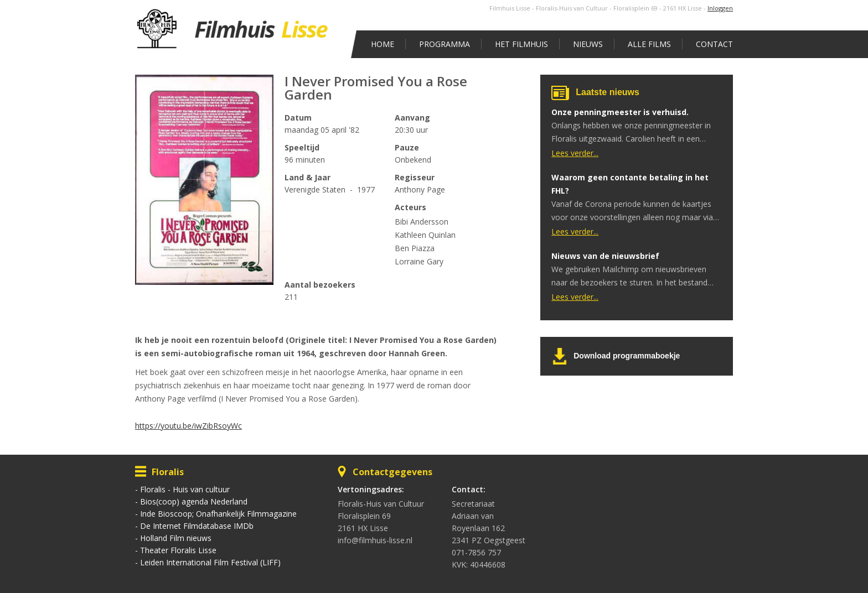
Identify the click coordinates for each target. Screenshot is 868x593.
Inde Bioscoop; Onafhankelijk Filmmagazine (218, 514)
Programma (445, 44)
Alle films (649, 44)
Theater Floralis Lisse (178, 550)
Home (383, 44)
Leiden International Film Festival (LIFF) (210, 562)
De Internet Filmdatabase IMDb (197, 526)
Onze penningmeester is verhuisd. (620, 112)
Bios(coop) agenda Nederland (194, 501)
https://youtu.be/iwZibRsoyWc (188, 426)
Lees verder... (575, 153)
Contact (714, 44)
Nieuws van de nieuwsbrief (605, 256)
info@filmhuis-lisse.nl (375, 540)
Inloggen (720, 8)
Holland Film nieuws (176, 538)
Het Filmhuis (521, 44)
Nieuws (588, 44)
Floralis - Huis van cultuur (185, 489)
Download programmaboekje (627, 356)
